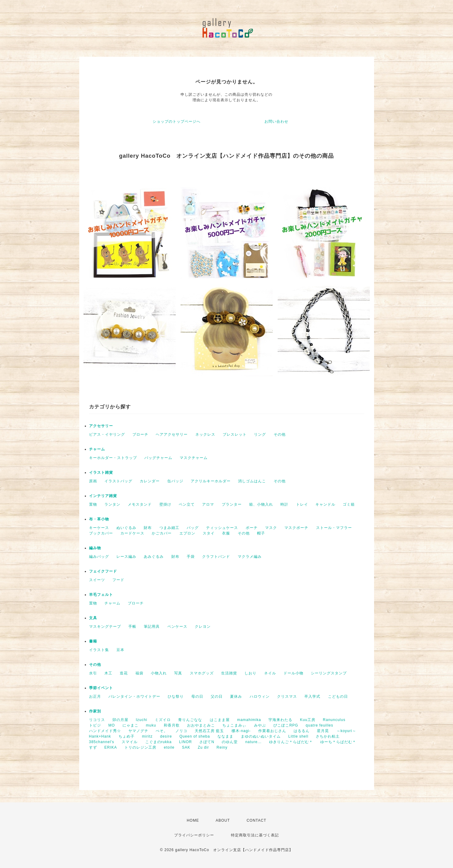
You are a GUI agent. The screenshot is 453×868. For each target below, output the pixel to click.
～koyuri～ (346, 731)
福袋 (139, 673)
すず (93, 747)
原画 (93, 481)
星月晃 (323, 731)
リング (260, 434)
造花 (124, 673)
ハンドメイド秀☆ (105, 731)
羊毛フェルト (101, 595)
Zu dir (203, 747)
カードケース (132, 533)
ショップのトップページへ (177, 122)
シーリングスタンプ (329, 673)
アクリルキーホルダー (211, 481)
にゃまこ (131, 725)
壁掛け (165, 504)
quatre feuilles (319, 725)
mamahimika (249, 720)
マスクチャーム (194, 458)
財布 (148, 528)
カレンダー (150, 481)
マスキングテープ (105, 627)
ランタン (112, 504)
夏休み (236, 696)
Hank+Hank (100, 736)
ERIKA (111, 747)
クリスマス (287, 696)
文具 (93, 618)
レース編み (126, 557)
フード (118, 580)
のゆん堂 (230, 742)
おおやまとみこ (201, 725)
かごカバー (162, 533)
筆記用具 (152, 627)
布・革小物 (99, 519)
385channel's (102, 742)
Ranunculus (334, 720)
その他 (280, 434)
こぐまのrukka (158, 742)
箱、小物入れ (261, 504)
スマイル (130, 742)
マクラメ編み (250, 557)
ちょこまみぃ (234, 725)
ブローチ (140, 434)
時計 (284, 504)
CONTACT (256, 820)
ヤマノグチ (138, 731)
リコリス (97, 720)
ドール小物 (293, 673)
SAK (186, 747)
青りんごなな (190, 720)
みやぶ (260, 725)
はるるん (302, 731)
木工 (108, 673)
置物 (93, 504)
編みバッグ (99, 557)
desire (166, 736)
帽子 (261, 533)
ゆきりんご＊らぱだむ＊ (291, 742)
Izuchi (141, 720)
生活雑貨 (229, 673)
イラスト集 (99, 650)
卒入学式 (312, 696)
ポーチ (252, 528)
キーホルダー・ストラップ (113, 458)
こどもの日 (338, 696)
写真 (178, 673)
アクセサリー (101, 426)
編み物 (95, 548)
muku (151, 725)
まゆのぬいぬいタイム (261, 736)
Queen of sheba (195, 736)
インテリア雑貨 (103, 496)
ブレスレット (235, 434)
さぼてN (207, 742)
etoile (169, 747)
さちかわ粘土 (328, 736)
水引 (93, 673)
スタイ (209, 533)
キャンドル (325, 504)
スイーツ (97, 580)
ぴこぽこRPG (286, 725)
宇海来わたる (280, 720)
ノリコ (181, 731)
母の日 (197, 696)
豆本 (120, 650)
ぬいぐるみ (126, 528)
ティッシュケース (222, 528)
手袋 (191, 557)
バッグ (193, 528)
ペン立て (187, 504)
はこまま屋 (220, 720)
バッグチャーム (158, 458)
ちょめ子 (127, 736)
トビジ (95, 725)
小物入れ (159, 673)
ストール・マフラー (334, 528)
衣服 (226, 533)
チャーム (97, 449)
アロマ (208, 504)
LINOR (185, 742)
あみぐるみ (154, 557)
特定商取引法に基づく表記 (255, 835)
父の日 (217, 696)
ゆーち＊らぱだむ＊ (338, 742)
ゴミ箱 (349, 504)
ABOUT (223, 820)
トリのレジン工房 (140, 747)
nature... (254, 742)
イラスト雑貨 (101, 473)
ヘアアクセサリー (172, 434)
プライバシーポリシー (194, 835)
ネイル (270, 673)
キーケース (99, 528)
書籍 (93, 641)
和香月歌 (172, 725)
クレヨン (203, 627)
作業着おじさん (272, 731)
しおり (250, 673)
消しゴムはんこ (252, 481)
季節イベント (101, 688)
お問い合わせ (276, 122)
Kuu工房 (308, 720)
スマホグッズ (202, 673)
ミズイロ (163, 720)
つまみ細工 (169, 528)
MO (112, 725)
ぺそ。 (162, 731)
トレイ (302, 504)
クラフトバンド (216, 557)
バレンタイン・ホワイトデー (134, 696)
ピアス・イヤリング (107, 434)
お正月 (95, 696)
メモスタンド (140, 504)
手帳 (132, 627)
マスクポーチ (296, 528)
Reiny (222, 747)
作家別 (95, 711)
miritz (147, 736)
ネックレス (205, 434)
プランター (232, 504)
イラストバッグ (118, 481)
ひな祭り (176, 696)
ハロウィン (260, 696)
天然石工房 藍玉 (209, 731)
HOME (193, 820)
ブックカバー (101, 533)
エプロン (187, 533)
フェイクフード (103, 571)
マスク (271, 528)
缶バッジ (175, 481)
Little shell (298, 736)
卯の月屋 (120, 720)
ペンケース (177, 627)
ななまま (225, 736)
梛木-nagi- (241, 731)
